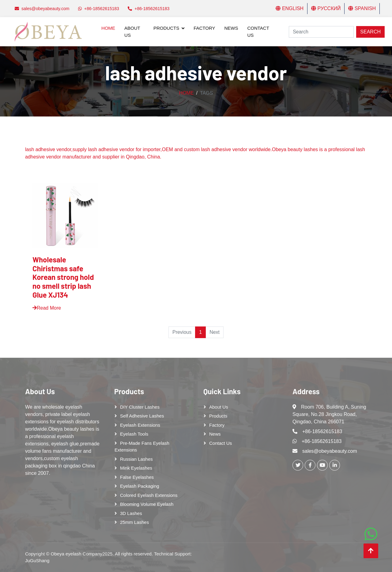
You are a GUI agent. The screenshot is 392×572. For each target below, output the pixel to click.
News (231, 28)
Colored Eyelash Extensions (149, 495)
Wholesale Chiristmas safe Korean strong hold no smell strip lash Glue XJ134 (63, 277)
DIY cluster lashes (140, 407)
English (290, 8)
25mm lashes (134, 522)
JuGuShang (37, 561)
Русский (326, 8)
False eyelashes (137, 477)
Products (166, 28)
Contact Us (258, 32)
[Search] (321, 32)
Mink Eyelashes (136, 468)
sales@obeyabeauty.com (330, 451)
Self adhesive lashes (142, 416)
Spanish (362, 8)
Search (370, 32)
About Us (132, 32)
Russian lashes (136, 459)
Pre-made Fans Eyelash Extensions (142, 447)
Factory (204, 28)
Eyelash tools (134, 434)
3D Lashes (131, 513)
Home (108, 28)
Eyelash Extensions (140, 425)
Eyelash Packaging (140, 486)
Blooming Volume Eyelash (147, 504)
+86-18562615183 (322, 431)
